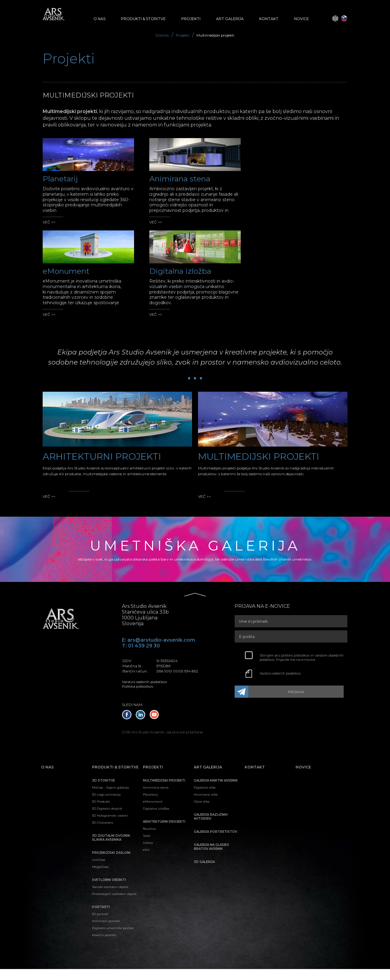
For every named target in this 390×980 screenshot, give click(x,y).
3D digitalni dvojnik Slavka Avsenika (111, 849)
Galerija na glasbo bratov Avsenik (211, 858)
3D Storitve (103, 791)
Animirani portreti (106, 932)
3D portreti (100, 925)
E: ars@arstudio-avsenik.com (158, 651)
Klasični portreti (104, 946)
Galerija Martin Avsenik (216, 791)
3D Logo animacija (106, 805)
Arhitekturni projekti (164, 833)
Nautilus (149, 840)
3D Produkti (101, 813)
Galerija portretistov (215, 843)
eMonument (153, 813)
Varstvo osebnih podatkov (280, 685)
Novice (301, 19)
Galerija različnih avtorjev (211, 828)
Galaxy (148, 854)
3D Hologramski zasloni (110, 827)
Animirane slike (206, 805)
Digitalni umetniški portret (113, 939)
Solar (147, 847)
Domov (163, 35)
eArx (146, 861)
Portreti (101, 918)
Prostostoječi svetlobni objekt (114, 905)
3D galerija (204, 873)
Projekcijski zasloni (111, 864)
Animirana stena (156, 798)
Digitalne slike (205, 798)
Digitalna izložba (156, 820)
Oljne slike (202, 813)
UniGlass (99, 871)
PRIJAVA (298, 703)
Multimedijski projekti (215, 35)
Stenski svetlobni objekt (110, 898)
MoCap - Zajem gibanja (110, 798)
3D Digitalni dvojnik (107, 820)
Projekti (183, 35)
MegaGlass (100, 878)
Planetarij (150, 805)
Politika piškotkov (138, 697)
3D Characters (103, 834)
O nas (99, 19)
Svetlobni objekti (109, 891)
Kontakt (269, 19)
